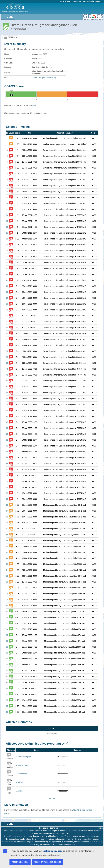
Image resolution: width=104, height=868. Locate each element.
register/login (88, 1)
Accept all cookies (20, 862)
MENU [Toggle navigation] (8, 17)
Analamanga (22, 774)
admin (98, 1)
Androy (19, 782)
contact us (76, 1)
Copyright (54, 828)
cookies (100, 828)
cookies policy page (52, 851)
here (34, 105)
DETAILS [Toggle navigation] (10, 38)
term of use (65, 1)
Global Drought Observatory (44, 78)
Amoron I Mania (23, 765)
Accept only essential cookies (47, 862)
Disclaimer (43, 828)
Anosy (19, 791)
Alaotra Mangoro (23, 757)
